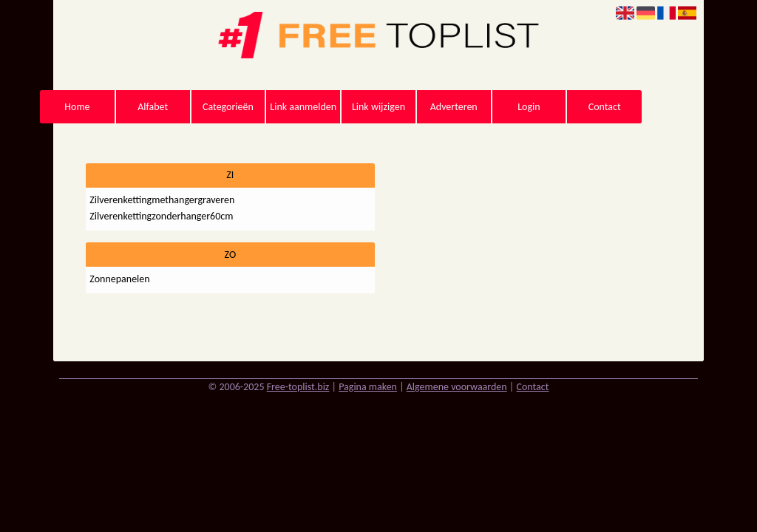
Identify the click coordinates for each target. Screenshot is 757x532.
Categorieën (228, 107)
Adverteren (454, 107)
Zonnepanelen (119, 279)
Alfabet (153, 107)
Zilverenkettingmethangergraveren (162, 200)
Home (77, 107)
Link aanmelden (303, 107)
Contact (605, 107)
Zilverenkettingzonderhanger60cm (161, 216)
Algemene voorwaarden (457, 387)
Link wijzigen (378, 107)
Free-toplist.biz (298, 387)
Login (529, 107)
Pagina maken (368, 387)
